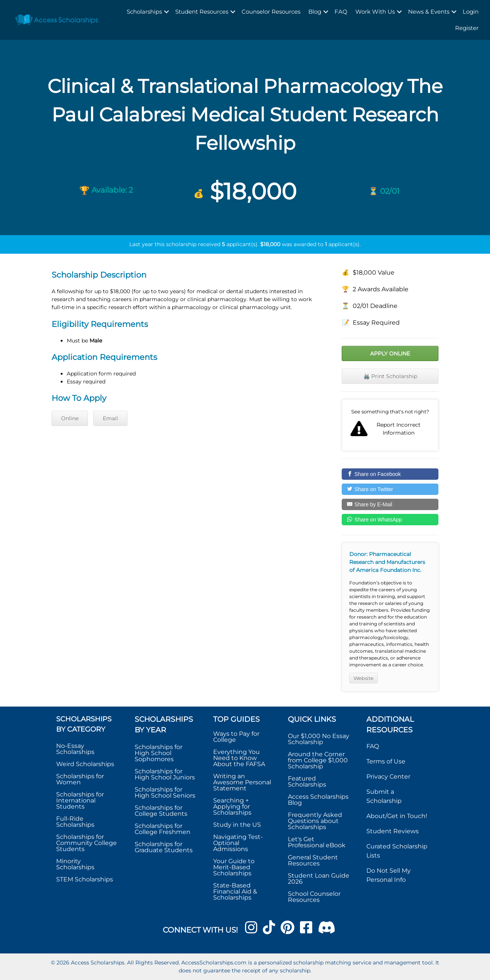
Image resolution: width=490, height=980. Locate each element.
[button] (166, 12)
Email (110, 418)
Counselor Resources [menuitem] (271, 12)
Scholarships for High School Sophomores (159, 753)
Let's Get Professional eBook (317, 842)
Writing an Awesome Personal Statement (242, 782)
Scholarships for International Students (80, 800)
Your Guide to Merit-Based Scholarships (234, 867)
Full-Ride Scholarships (75, 822)
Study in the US (237, 825)
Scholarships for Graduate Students (164, 847)
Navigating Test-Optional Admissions (238, 843)
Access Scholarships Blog (318, 800)
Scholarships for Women (80, 779)
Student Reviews (393, 831)
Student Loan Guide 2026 (319, 879)
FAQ (373, 746)
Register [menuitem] (467, 28)
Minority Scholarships (75, 864)
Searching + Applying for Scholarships (232, 806)
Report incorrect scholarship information (390, 425)
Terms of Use (386, 761)
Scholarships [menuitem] (144, 12)
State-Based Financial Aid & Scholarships (235, 891)
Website (364, 678)
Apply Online (390, 353)
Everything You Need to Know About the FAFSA (239, 758)
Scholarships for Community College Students (86, 843)
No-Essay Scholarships (75, 749)
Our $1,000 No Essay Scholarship (319, 739)
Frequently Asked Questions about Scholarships (315, 821)
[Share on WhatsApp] (390, 520)
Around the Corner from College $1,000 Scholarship (318, 760)
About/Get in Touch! (397, 816)
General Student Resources (313, 860)
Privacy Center (388, 777)
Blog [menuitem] (315, 12)
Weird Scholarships (85, 764)
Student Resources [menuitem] (202, 12)
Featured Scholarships (308, 781)
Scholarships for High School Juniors (165, 774)
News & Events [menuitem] (429, 12)
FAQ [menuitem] (341, 12)
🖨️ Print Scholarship (390, 376)
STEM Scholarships (85, 879)
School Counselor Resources (314, 897)
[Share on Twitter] (390, 489)
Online (70, 418)
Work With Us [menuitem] (375, 12)
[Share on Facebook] (390, 474)
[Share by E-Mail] (390, 504)
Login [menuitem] (471, 12)
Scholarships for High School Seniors (165, 792)
